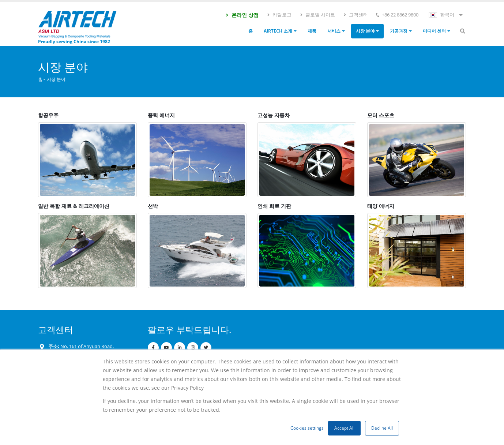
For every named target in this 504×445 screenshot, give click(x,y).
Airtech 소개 (278, 31)
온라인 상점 (242, 15)
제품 (312, 31)
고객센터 (356, 15)
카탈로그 (279, 15)
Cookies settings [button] (307, 428)
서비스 (334, 31)
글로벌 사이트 (317, 15)
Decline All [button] (382, 428)
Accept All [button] (344, 428)
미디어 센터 (434, 31)
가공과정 (399, 31)
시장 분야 (365, 31)
